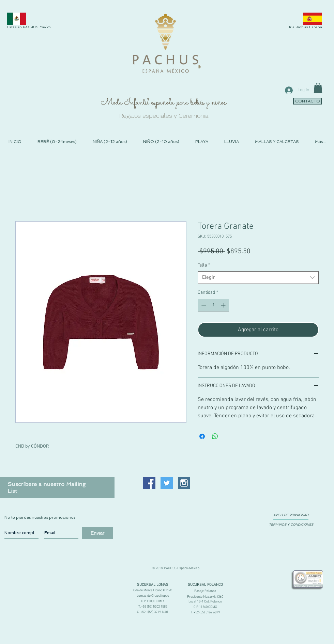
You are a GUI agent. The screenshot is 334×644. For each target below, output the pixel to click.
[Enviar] (97, 533)
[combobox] (258, 278)
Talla (204, 265)
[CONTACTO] (307, 101)
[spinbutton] (213, 305)
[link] (318, 88)
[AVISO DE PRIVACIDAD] (291, 515)
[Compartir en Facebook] (202, 436)
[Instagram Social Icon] (184, 483)
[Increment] (224, 305)
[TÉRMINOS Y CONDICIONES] (291, 525)
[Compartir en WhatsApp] (215, 436)
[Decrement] (203, 305)
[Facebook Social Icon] (149, 483)
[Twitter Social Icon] (167, 483)
